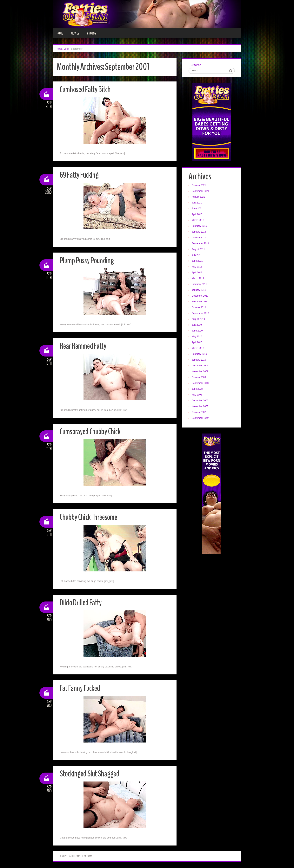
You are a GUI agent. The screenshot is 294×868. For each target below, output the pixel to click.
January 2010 (199, 360)
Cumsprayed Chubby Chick (91, 431)
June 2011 (198, 261)
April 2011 (197, 273)
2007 (67, 49)
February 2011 (200, 285)
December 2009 (200, 366)
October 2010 (199, 308)
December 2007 (200, 401)
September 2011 (201, 244)
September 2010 (201, 314)
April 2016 (197, 215)
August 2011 (199, 250)
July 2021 (197, 203)
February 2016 (200, 226)
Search (197, 65)
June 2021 (198, 209)
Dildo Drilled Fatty (82, 603)
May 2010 (197, 337)
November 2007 (200, 407)
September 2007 (201, 418)
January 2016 (199, 232)
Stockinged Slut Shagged (90, 774)
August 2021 (199, 197)
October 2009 (199, 378)
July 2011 (197, 255)
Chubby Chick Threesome (89, 517)
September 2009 (201, 383)
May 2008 (197, 395)
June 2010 (198, 331)
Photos (91, 33)
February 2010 (200, 354)
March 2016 (198, 221)
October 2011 (199, 238)
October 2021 (199, 186)
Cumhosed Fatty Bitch (86, 89)
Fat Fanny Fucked (81, 688)
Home (60, 33)
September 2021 (201, 191)
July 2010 (197, 325)
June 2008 (198, 389)
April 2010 (197, 343)
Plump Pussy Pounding (88, 260)
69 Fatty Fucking (80, 175)
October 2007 (199, 413)
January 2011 (199, 290)
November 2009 (200, 372)
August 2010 (199, 319)
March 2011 (198, 279)
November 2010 (200, 302)
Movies (75, 33)
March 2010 (198, 349)
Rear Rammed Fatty (84, 346)
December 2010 (200, 296)
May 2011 (197, 267)
